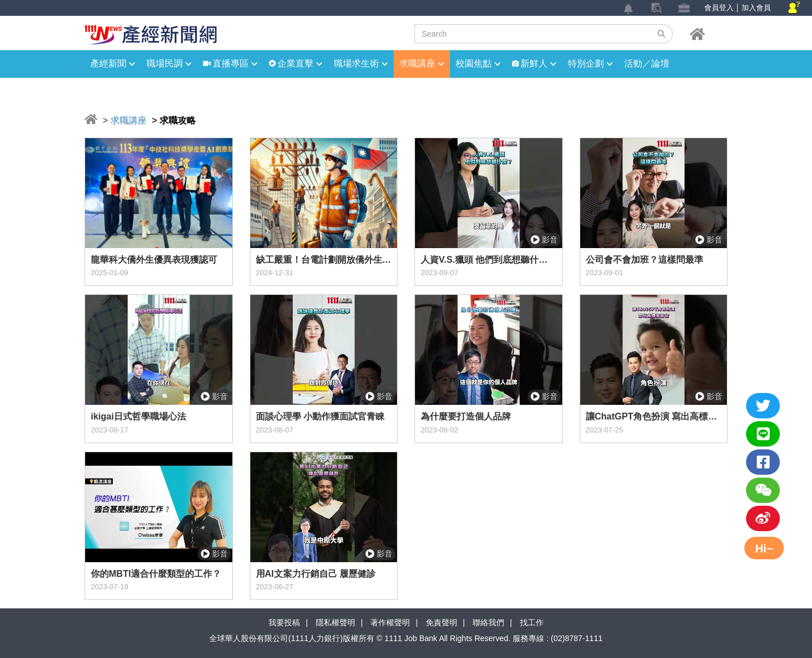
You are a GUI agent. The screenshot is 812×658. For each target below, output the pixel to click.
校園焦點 (478, 63)
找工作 (532, 622)
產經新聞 (113, 63)
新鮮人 (539, 63)
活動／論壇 (647, 63)
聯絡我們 (488, 622)
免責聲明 (442, 622)
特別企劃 (590, 63)
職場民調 (169, 63)
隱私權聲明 (336, 622)
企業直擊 (300, 63)
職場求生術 (361, 63)
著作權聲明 (390, 622)
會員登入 (719, 8)
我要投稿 (284, 622)
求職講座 (422, 63)
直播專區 (235, 63)
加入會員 (756, 8)
